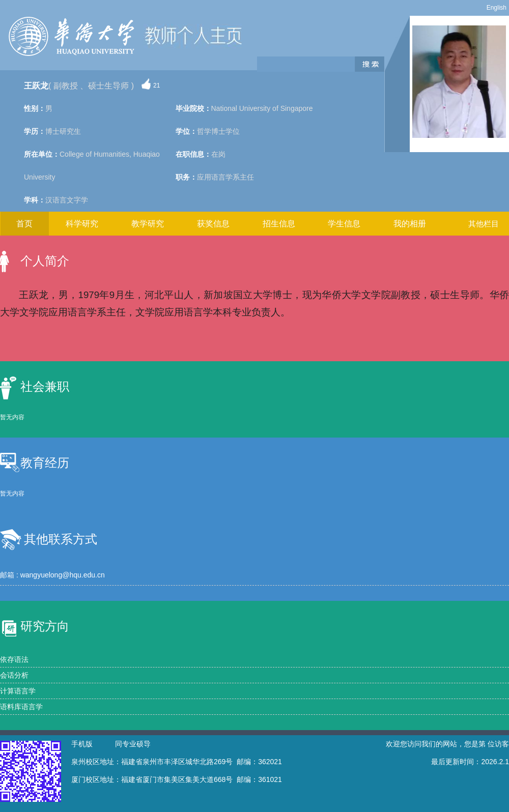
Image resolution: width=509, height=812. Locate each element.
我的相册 (410, 224)
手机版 (82, 744)
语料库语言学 (21, 707)
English (497, 8)
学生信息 (344, 224)
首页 (24, 224)
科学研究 (82, 224)
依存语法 (14, 659)
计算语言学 (18, 691)
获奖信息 (213, 224)
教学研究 (148, 224)
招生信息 (279, 224)
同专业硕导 (133, 744)
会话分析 (14, 675)
